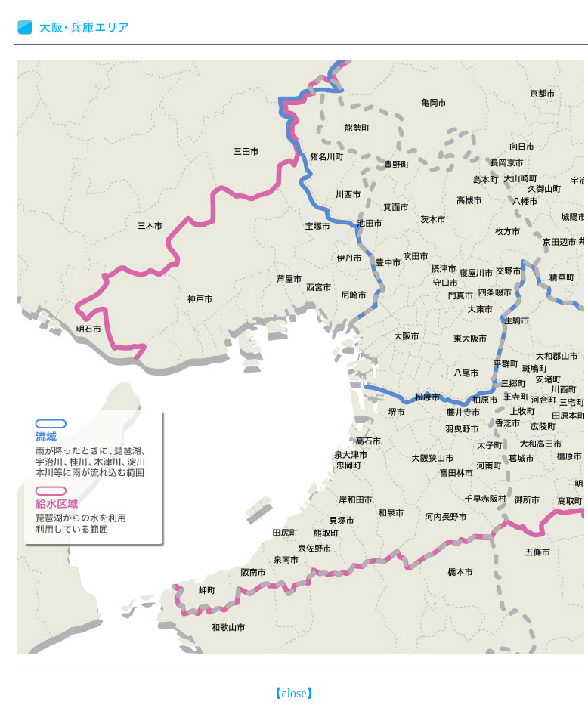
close (294, 693)
